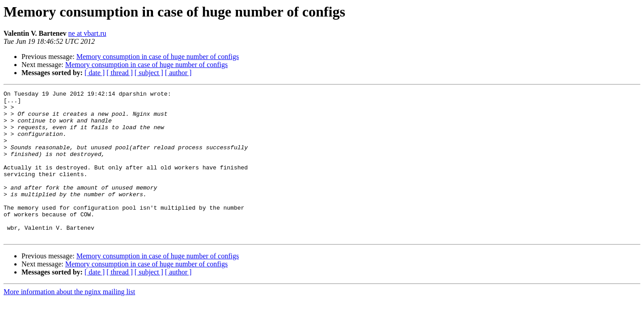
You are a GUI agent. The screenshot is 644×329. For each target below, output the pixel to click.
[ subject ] (149, 73)
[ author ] (178, 73)
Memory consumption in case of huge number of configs (158, 57)
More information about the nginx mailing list (69, 321)
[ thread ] (120, 73)
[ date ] (95, 73)
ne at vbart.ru (87, 33)
